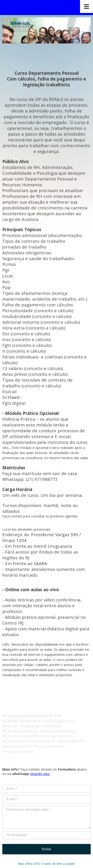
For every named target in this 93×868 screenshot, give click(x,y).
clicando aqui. (40, 774)
